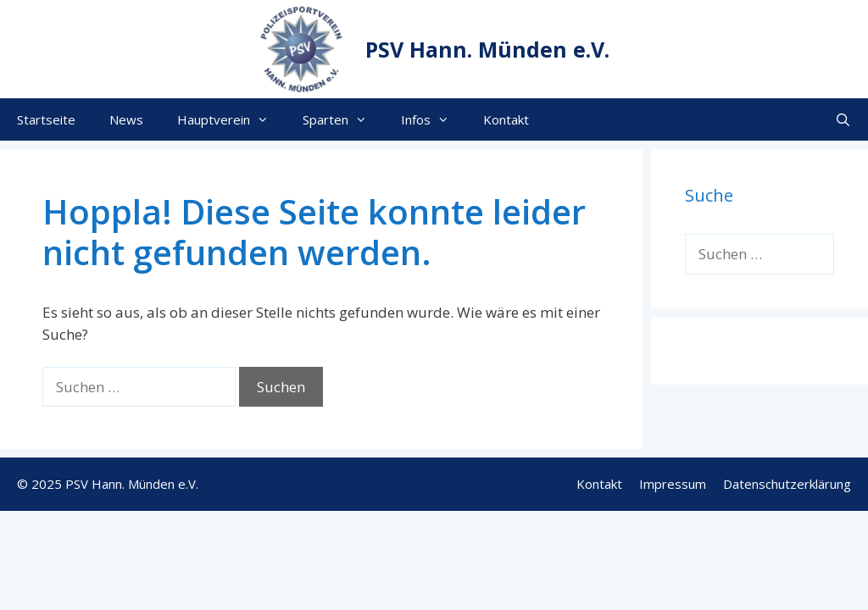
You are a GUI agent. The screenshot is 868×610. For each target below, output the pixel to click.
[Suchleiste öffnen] (843, 119)
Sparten (343, 119)
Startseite (46, 119)
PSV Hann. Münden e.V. (487, 49)
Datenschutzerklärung (787, 484)
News (126, 119)
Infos (434, 119)
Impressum (673, 484)
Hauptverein (231, 119)
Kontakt (506, 119)
